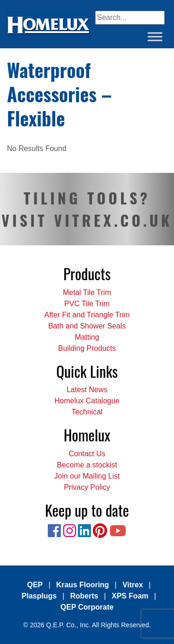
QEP (35, 585)
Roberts (84, 596)
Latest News (87, 390)
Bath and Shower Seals (87, 326)
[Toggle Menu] (155, 36)
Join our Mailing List (87, 476)
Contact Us (87, 454)
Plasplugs (39, 596)
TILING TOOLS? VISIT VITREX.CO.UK (87, 209)
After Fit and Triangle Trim (87, 315)
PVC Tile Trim (87, 304)
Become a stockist (87, 465)
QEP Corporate (87, 607)
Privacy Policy (87, 487)
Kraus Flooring (83, 585)
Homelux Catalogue (87, 401)
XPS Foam (130, 596)
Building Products (87, 348)
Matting (87, 337)
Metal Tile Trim (87, 292)
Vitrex (133, 585)
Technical (87, 412)
